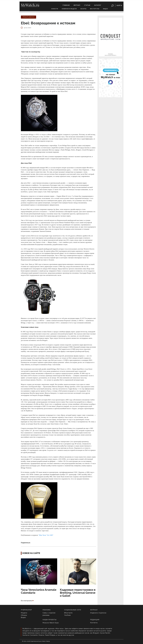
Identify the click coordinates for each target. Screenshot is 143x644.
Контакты (94, 623)
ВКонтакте (68, 613)
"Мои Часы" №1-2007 (46, 535)
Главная (66, 5)
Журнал (77, 5)
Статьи (87, 5)
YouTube (67, 615)
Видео (106, 9)
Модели (24, 613)
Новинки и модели (69, 9)
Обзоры (83, 9)
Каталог (98, 5)
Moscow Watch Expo (51, 623)
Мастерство (95, 9)
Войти (119, 5)
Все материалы (26, 601)
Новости (55, 9)
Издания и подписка (98, 613)
